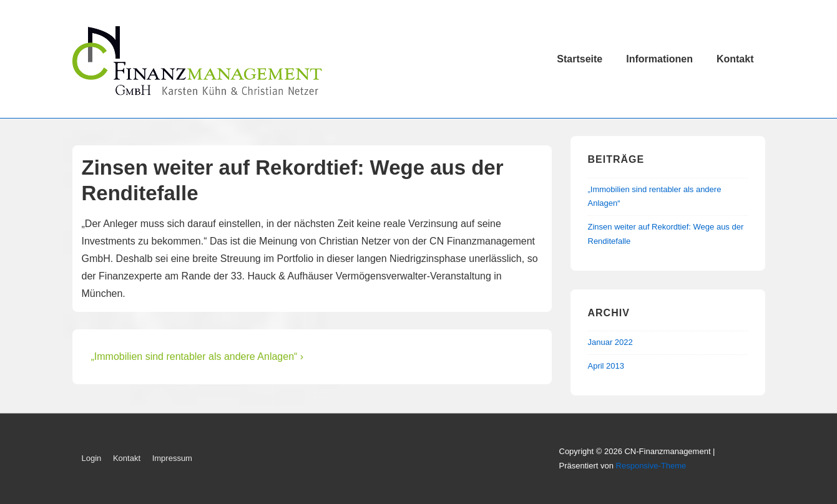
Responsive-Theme (651, 466)
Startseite (580, 59)
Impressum (172, 458)
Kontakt (735, 59)
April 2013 (606, 366)
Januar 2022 (610, 342)
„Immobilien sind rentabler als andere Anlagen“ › (198, 356)
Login (92, 458)
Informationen (659, 59)
